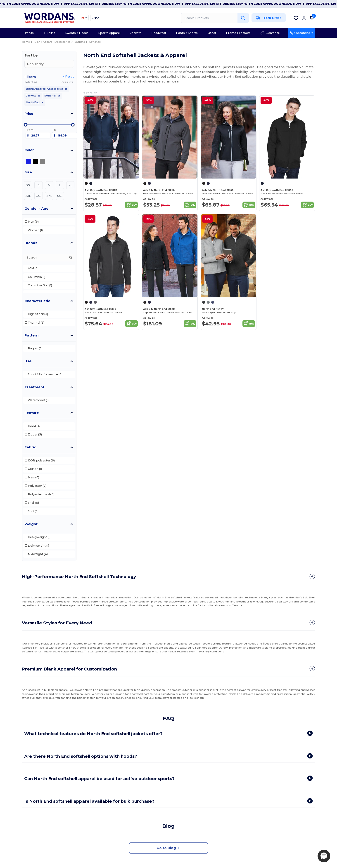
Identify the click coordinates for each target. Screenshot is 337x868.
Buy (131, 205)
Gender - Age (36, 208)
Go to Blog (168, 846)
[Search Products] (215, 18)
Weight (31, 524)
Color (29, 150)
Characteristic (37, 301)
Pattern (31, 335)
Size (28, 172)
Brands (31, 243)
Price (29, 114)
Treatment (34, 387)
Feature (32, 413)
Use (28, 361)
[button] (324, 856)
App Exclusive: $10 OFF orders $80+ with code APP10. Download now (129, 4)
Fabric (30, 447)
